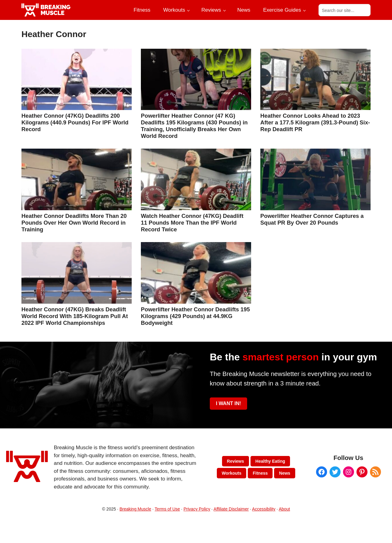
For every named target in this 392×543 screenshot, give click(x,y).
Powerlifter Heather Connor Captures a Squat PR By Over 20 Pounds (312, 219)
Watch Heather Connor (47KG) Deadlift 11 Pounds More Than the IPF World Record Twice (192, 223)
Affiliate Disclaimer (231, 509)
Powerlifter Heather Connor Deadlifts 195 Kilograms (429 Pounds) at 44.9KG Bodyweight (195, 316)
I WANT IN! (228, 403)
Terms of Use (167, 509)
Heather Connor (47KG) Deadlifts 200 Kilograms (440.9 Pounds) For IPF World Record (75, 122)
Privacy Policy (197, 509)
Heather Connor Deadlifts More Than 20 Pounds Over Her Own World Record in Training (74, 223)
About (284, 509)
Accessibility (264, 509)
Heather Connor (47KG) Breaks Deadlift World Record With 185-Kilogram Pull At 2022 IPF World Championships (75, 316)
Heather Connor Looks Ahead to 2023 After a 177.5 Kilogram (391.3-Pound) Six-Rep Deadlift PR (315, 122)
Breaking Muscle (135, 509)
